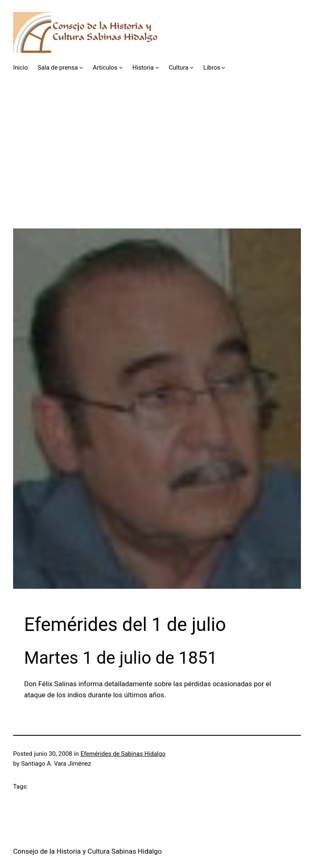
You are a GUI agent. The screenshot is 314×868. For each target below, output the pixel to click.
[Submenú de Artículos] (121, 67)
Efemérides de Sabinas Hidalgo (123, 754)
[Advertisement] (157, 171)
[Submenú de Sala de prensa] (81, 67)
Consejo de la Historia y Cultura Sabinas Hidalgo (87, 851)
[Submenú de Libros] (223, 67)
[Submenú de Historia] (157, 67)
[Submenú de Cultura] (192, 67)
